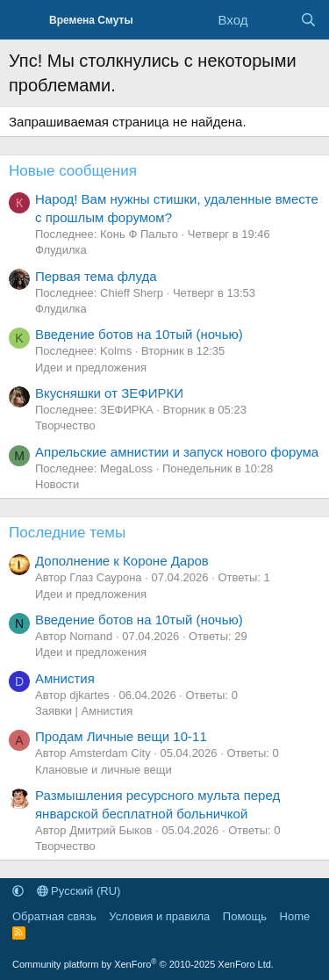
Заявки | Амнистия (84, 711)
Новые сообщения (73, 171)
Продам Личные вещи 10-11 (121, 736)
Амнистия (65, 678)
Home (295, 916)
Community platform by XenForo (143, 964)
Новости (57, 484)
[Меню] (24, 20)
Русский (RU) (79, 891)
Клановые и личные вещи (104, 770)
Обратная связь (54, 916)
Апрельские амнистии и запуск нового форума (177, 452)
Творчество (65, 425)
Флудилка (61, 250)
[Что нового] (273, 20)
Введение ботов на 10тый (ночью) (139, 334)
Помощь (245, 916)
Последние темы (67, 533)
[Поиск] (308, 20)
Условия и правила (159, 916)
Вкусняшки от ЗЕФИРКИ (109, 393)
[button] (18, 891)
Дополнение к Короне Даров (122, 561)
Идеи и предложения (91, 367)
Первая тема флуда (96, 276)
